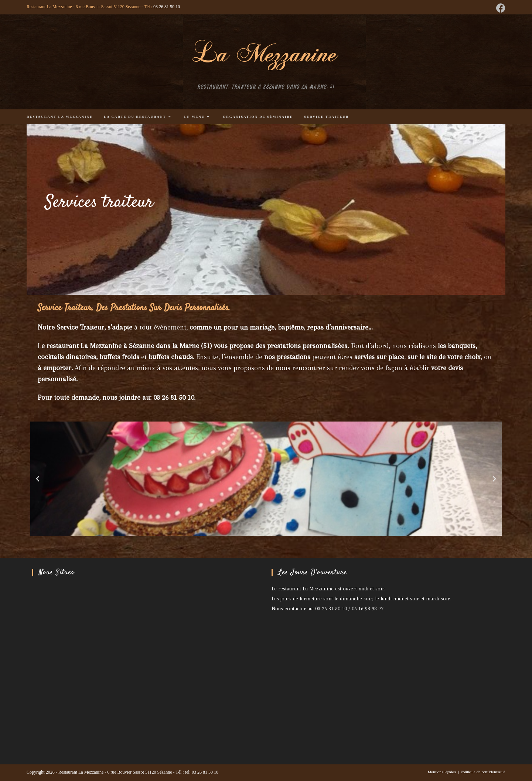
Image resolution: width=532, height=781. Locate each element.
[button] (38, 479)
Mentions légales (442, 772)
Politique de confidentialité (483, 772)
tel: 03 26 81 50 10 (202, 772)
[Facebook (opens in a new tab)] (500, 8)
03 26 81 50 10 (167, 7)
